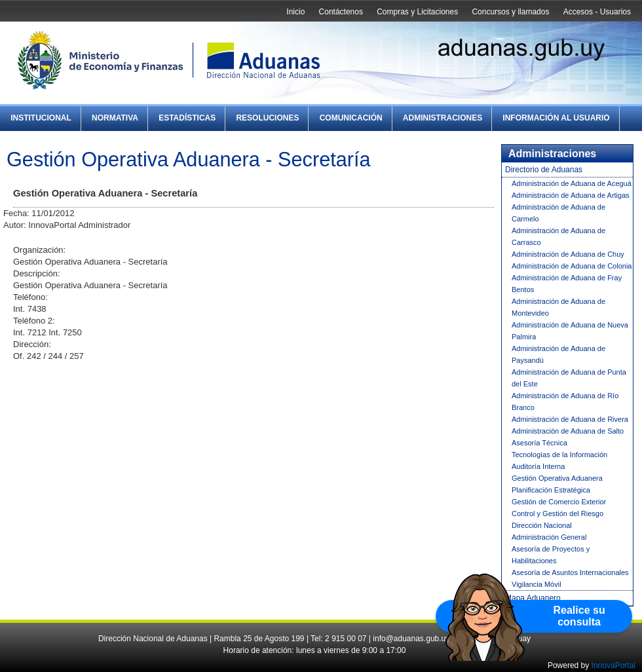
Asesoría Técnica (539, 443)
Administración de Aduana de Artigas (571, 195)
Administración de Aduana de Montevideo (558, 307)
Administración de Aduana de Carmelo (558, 213)
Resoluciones (267, 118)
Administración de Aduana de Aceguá (572, 183)
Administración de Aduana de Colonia (572, 266)
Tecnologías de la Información (559, 455)
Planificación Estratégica (551, 490)
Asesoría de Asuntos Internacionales (570, 572)
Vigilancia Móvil (537, 584)
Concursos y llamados (510, 12)
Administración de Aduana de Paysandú (558, 354)
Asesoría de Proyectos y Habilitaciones (551, 555)
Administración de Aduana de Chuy (568, 254)
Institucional (41, 118)
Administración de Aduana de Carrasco (558, 236)
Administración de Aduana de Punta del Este (569, 378)
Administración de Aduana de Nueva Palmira (570, 331)
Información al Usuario (556, 118)
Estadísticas (187, 118)
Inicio (295, 12)
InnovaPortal (614, 665)
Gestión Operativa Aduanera (557, 478)
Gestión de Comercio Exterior (559, 502)
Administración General (549, 537)
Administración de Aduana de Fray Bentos (567, 284)
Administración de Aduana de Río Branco (565, 401)
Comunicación (351, 118)
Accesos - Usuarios (597, 12)
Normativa (115, 118)
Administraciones (443, 118)
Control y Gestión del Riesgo (557, 513)
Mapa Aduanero (533, 598)
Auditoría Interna (538, 466)
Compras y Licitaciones (417, 12)
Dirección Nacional (542, 525)
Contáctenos (341, 12)
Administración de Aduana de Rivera (570, 419)
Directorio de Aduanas (544, 170)
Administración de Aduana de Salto (568, 431)
